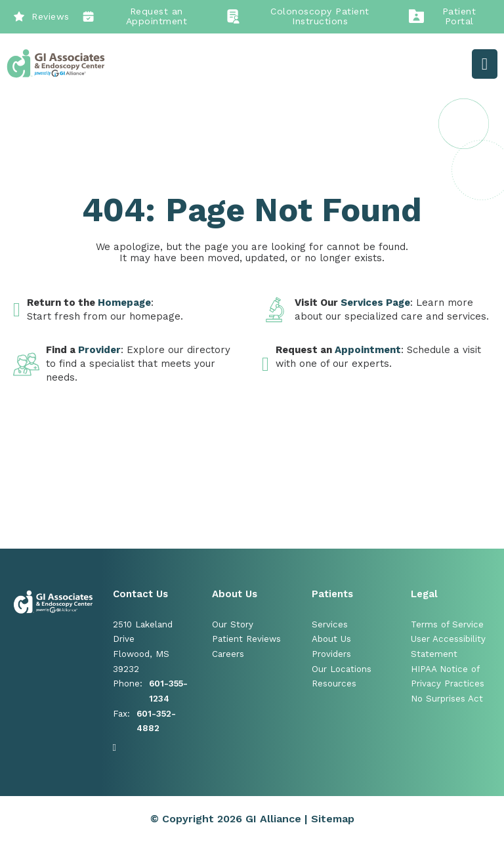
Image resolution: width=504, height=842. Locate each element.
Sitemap (333, 819)
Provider (99, 350)
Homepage (124, 303)
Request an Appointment (135, 16)
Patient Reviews (246, 639)
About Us (331, 639)
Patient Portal (442, 16)
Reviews (41, 16)
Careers (228, 654)
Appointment (368, 350)
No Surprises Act (447, 699)
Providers (331, 654)
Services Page (375, 303)
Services (330, 624)
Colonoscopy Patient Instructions (298, 16)
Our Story (233, 624)
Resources (334, 684)
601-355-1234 (168, 691)
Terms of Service (447, 624)
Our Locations (342, 669)
